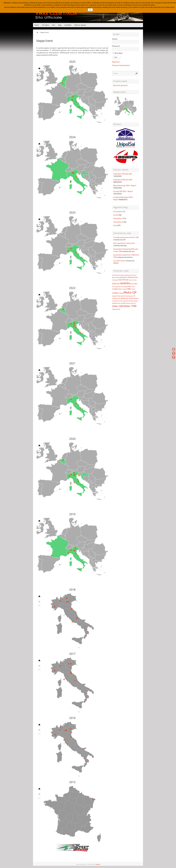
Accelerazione (116, 275)
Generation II (118, 222)
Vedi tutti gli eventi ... (121, 85)
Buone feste (115, 278)
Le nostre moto (119, 261)
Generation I (118, 219)
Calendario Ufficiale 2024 (123, 180)
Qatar (127, 299)
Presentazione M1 (130, 296)
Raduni (131, 298)
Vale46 (123, 303)
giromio (128, 286)
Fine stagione (116, 287)
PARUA (116, 263)
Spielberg (115, 303)
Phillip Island (120, 296)
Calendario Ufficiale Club (128, 277)
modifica (116, 293)
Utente (115, 39)
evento (125, 283)
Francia (123, 287)
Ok (90, 10)
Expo (132, 284)
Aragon (122, 275)
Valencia (128, 303)
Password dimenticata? (121, 65)
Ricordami (118, 53)
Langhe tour (117, 289)
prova (123, 298)
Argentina (127, 275)
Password (116, 46)
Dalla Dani (116, 284)
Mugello (114, 296)
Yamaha (98, 864)
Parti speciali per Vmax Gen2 (124, 243)
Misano (133, 289)
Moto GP (130, 292)
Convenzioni (118, 212)
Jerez (133, 287)
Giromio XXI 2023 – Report (123, 191)
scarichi (120, 301)
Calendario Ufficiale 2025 (123, 174)
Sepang (125, 301)
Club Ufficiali (123, 280)
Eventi (116, 215)
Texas (119, 303)
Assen (132, 275)
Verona (133, 303)
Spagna (136, 301)
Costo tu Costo (133, 280)
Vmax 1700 (130, 306)
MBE (129, 289)
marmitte (124, 289)
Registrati (116, 62)
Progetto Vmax (116, 299)
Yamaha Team (116, 309)
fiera (135, 284)
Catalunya (115, 280)
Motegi (121, 293)
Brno (135, 275)
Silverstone (130, 301)
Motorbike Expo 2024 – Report (125, 186)
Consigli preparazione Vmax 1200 (126, 237)
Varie (115, 226)
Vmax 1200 (118, 306)
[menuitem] (91, 109)
